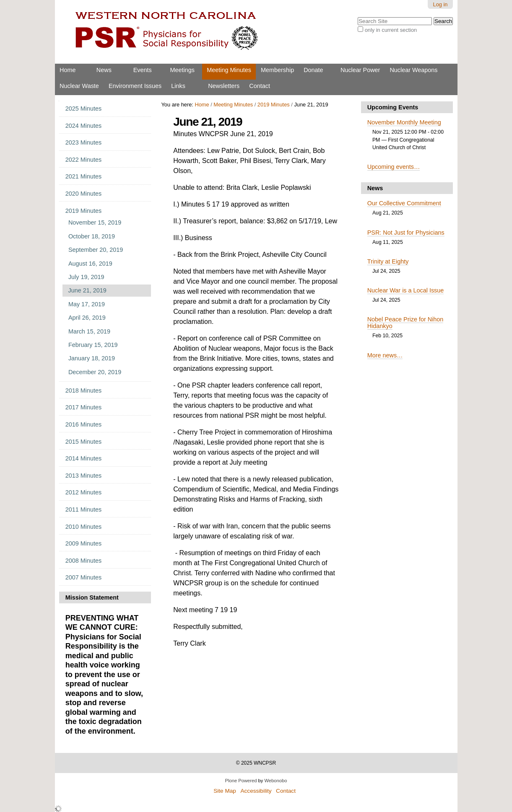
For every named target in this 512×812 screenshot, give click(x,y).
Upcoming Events (393, 107)
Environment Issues (135, 86)
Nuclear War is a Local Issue (406, 290)
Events (143, 70)
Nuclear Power (360, 70)
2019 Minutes (274, 105)
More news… (385, 355)
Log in (441, 4)
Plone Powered (241, 781)
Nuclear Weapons (413, 70)
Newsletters (224, 86)
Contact (260, 86)
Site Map (225, 791)
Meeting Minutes (229, 70)
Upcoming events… (394, 167)
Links (178, 86)
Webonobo (276, 781)
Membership (277, 70)
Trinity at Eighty (388, 261)
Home (68, 70)
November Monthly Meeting (404, 122)
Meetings (182, 70)
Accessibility (256, 791)
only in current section (391, 30)
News (104, 70)
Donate (313, 70)
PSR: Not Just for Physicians (406, 233)
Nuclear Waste (79, 86)
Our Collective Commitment (404, 203)
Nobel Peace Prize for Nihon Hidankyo (405, 323)
